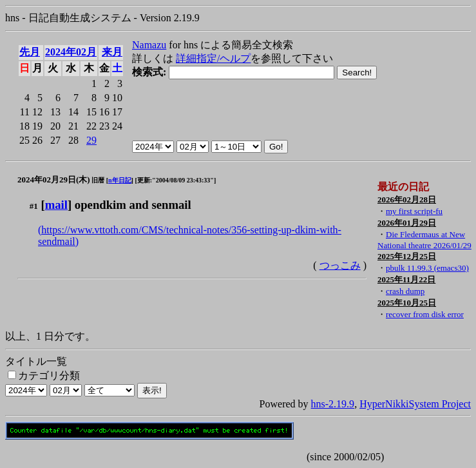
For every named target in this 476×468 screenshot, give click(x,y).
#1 (34, 206)
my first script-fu (414, 211)
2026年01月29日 (407, 223)
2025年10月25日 (407, 303)
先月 (30, 52)
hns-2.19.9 (333, 404)
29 (91, 140)
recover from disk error (425, 314)
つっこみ (340, 265)
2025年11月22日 (406, 279)
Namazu (149, 45)
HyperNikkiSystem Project (415, 404)
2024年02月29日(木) (54, 180)
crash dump (405, 291)
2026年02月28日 (407, 200)
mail (56, 205)
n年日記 (120, 180)
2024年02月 (71, 52)
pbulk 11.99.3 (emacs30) (427, 268)
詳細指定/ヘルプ (213, 58)
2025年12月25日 (407, 256)
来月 (112, 52)
